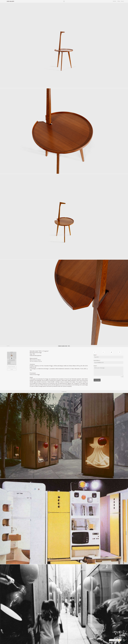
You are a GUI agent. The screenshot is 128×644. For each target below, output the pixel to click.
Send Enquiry (97, 380)
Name (95, 355)
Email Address (97, 360)
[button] (124, 640)
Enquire (95, 366)
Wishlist (114, 1)
